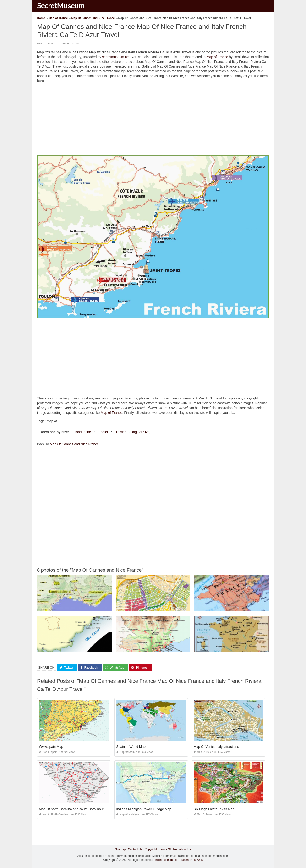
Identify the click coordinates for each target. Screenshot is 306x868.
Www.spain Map (51, 747)
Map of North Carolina (53, 814)
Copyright (151, 849)
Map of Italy (202, 752)
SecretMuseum (61, 5)
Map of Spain (48, 752)
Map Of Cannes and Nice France (74, 444)
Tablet (103, 432)
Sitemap (120, 849)
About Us (185, 849)
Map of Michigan (128, 814)
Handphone (82, 432)
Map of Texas (203, 814)
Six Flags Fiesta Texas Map (214, 809)
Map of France (46, 44)
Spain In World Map (131, 747)
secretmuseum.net (116, 57)
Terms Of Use (168, 849)
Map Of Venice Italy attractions (216, 747)
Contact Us (135, 849)
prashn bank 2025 (191, 860)
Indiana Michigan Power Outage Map (144, 809)
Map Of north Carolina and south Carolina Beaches (77, 809)
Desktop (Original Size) (133, 432)
